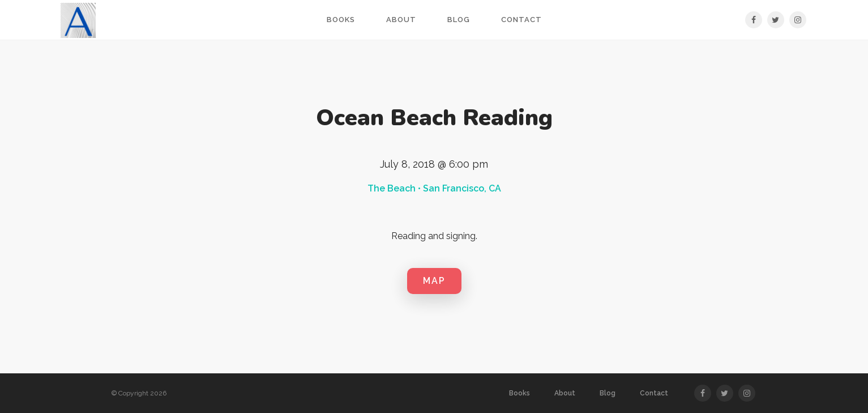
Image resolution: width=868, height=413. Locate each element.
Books (341, 20)
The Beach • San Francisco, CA (434, 188)
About (401, 20)
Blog (459, 20)
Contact (521, 20)
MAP (434, 281)
